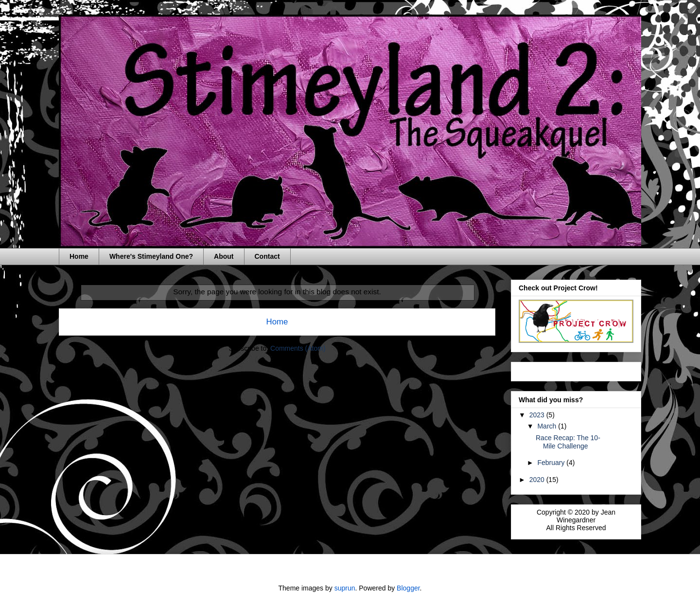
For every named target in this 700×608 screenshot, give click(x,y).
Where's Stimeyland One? (151, 256)
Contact (267, 256)
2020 (538, 480)
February (552, 463)
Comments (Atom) (298, 348)
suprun (345, 588)
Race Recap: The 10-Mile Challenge (568, 442)
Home (79, 256)
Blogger (408, 588)
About (224, 256)
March (548, 426)
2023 (538, 415)
